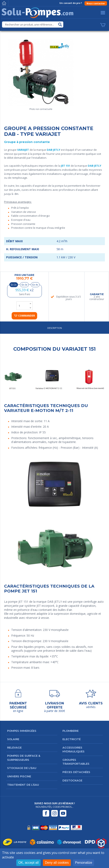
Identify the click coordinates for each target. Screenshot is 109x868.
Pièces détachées (76, 772)
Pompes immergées (22, 731)
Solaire (13, 739)
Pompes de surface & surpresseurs (24, 758)
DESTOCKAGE (72, 780)
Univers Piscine (19, 776)
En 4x (35, 285)
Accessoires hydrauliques (73, 750)
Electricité (72, 739)
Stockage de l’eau (22, 768)
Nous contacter (96, 3)
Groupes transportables (76, 762)
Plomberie (71, 731)
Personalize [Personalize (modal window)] (84, 863)
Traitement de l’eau (23, 785)
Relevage (14, 748)
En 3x (24, 285)
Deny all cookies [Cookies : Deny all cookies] (57, 863)
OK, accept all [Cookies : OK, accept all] (29, 863)
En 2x (14, 285)
